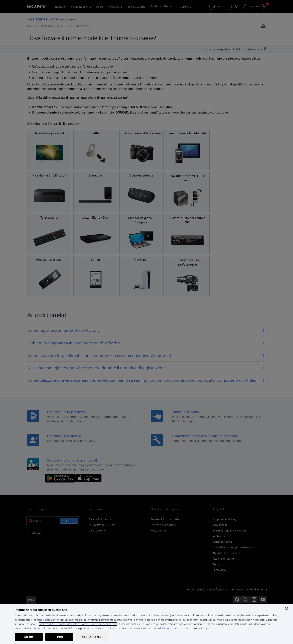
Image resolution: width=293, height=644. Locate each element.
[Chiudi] (287, 609)
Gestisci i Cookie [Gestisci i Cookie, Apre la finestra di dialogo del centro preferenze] (92, 637)
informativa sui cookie (177, 628)
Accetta (29, 637)
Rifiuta (59, 637)
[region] (146, 624)
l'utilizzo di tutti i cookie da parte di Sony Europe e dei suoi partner (78, 624)
